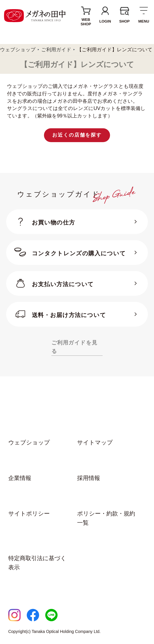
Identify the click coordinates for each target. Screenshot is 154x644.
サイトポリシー (29, 514)
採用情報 (89, 478)
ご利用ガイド (56, 50)
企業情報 (20, 478)
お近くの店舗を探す (77, 135)
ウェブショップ (18, 50)
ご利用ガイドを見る (74, 347)
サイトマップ (95, 443)
